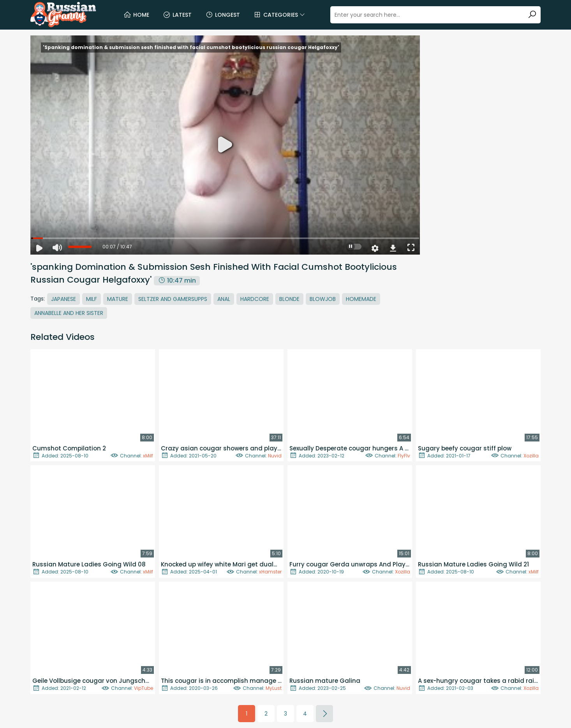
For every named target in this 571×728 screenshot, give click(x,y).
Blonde (289, 299)
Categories (279, 15)
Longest (223, 15)
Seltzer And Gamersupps (173, 299)
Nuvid (275, 456)
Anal (224, 299)
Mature (118, 299)
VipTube (144, 688)
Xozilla (531, 456)
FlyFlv (404, 456)
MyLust (274, 688)
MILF (92, 299)
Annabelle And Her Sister (69, 313)
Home (136, 15)
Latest (177, 15)
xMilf (148, 456)
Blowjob (323, 299)
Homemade (361, 299)
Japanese (63, 299)
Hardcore (255, 299)
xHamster (270, 572)
